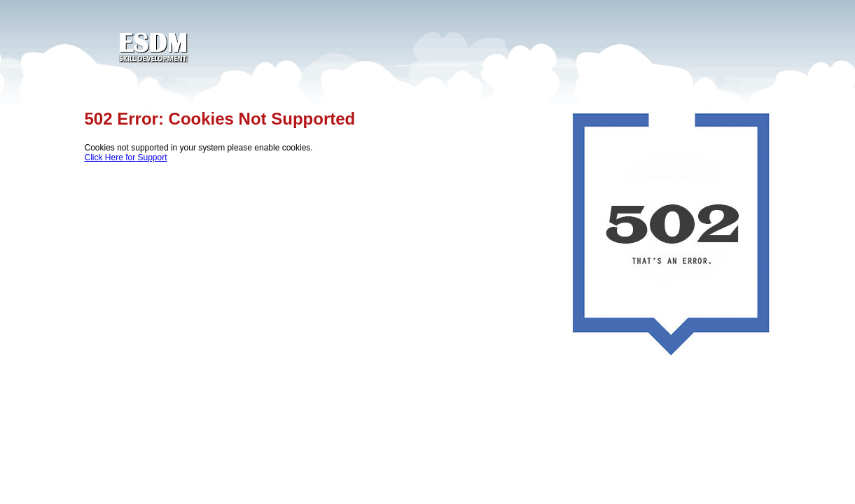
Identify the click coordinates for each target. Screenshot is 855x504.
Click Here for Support (126, 157)
